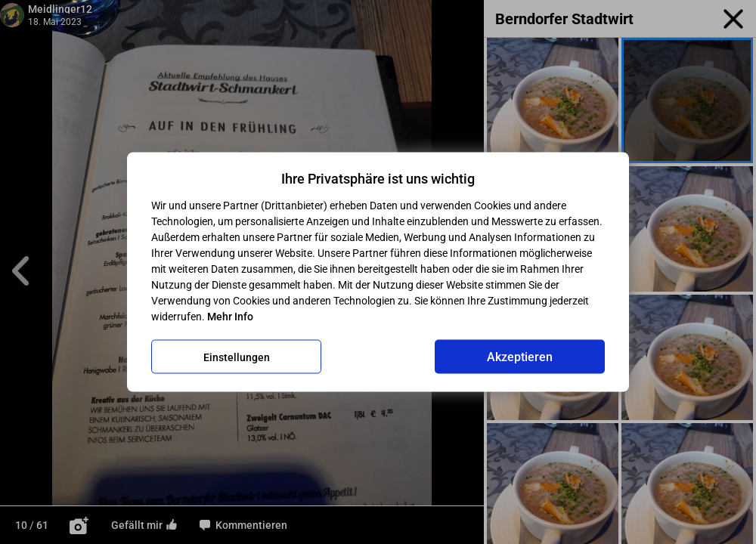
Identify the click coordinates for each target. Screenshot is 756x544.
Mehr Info (230, 317)
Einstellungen (237, 357)
